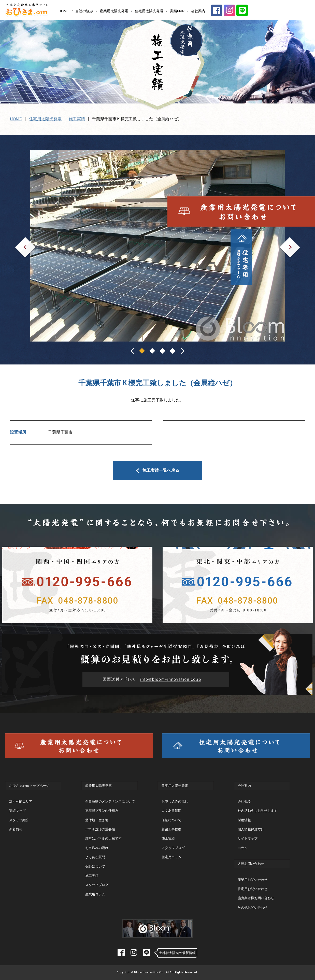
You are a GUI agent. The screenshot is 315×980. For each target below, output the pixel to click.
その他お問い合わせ (253, 907)
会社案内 (198, 11)
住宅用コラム (171, 857)
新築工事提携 (171, 829)
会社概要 (244, 801)
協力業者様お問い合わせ (256, 898)
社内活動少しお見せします (257, 811)
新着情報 (16, 829)
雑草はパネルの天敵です (103, 838)
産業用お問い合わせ (253, 880)
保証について (95, 866)
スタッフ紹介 (19, 820)
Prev (19, 240)
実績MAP (177, 11)
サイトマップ (248, 838)
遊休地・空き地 (97, 820)
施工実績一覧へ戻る (158, 470)
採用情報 (244, 820)
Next (284, 240)
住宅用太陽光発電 (149, 11)
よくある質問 (95, 857)
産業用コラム (95, 894)
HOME (64, 11)
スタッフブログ (97, 885)
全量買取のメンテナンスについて (110, 801)
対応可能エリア (21, 801)
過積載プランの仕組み (102, 811)
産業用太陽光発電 (114, 11)
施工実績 (77, 119)
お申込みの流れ (97, 848)
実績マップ (17, 811)
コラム (243, 848)
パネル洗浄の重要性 (100, 829)
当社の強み (84, 11)
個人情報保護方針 (251, 829)
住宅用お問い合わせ (253, 889)
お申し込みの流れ (175, 801)
